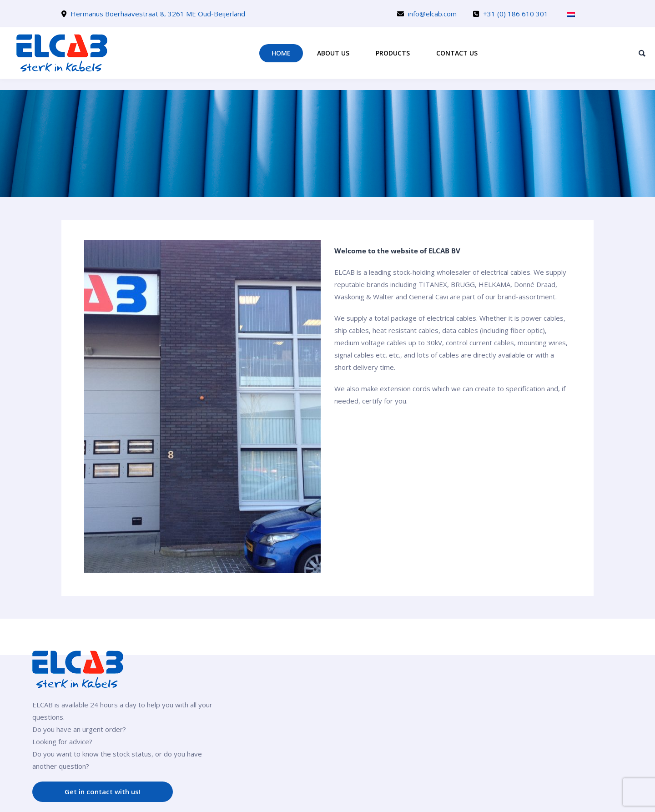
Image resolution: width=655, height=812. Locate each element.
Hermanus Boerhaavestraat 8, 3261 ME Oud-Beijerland (158, 14)
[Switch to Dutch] (571, 14)
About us (333, 53)
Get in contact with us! (103, 792)
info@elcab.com (432, 14)
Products (393, 53)
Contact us (457, 53)
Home (281, 53)
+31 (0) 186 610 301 (516, 14)
